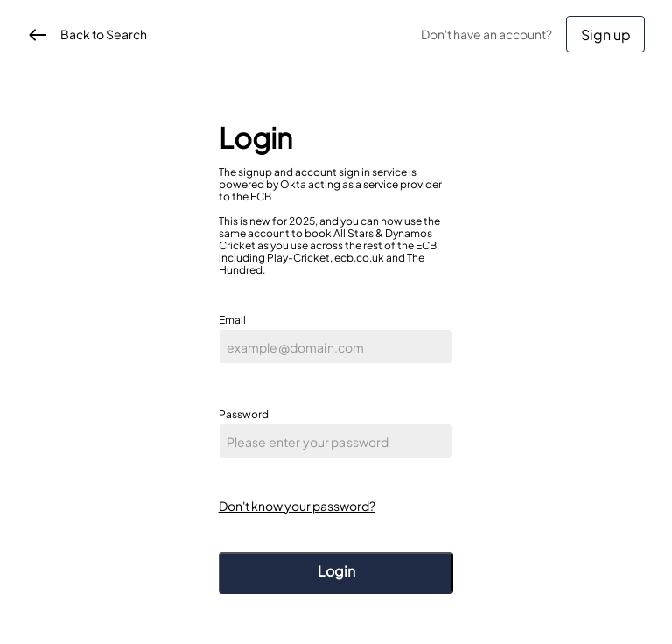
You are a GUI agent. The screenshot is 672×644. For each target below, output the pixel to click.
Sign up (606, 35)
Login (336, 571)
